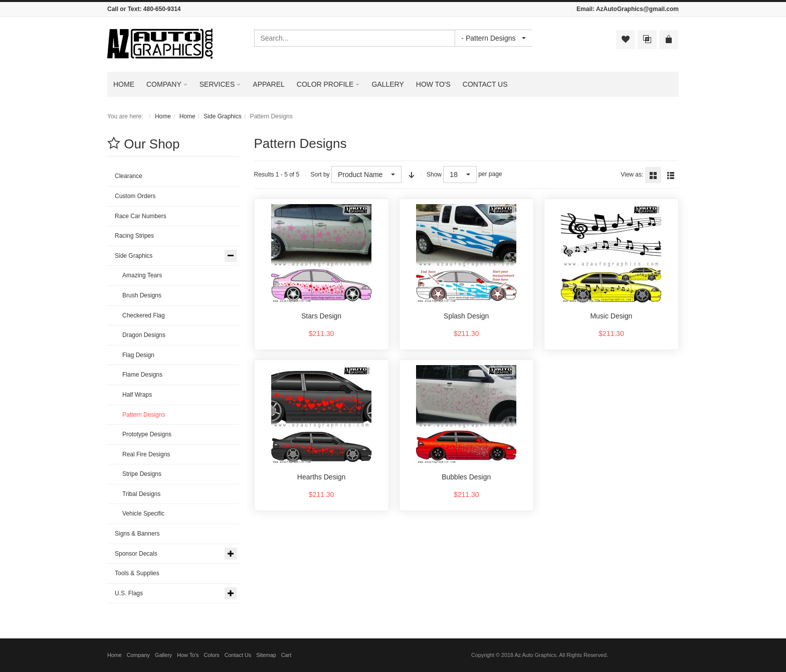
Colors (212, 655)
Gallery (163, 655)
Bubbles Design (466, 477)
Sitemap (266, 655)
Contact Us (238, 655)
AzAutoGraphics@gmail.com (637, 9)
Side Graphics (222, 116)
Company (138, 655)
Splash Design (466, 316)
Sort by (320, 175)
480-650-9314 (162, 9)
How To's (188, 655)
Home (163, 116)
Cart (286, 655)
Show (434, 175)
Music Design (611, 316)
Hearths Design (322, 477)
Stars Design (321, 316)
